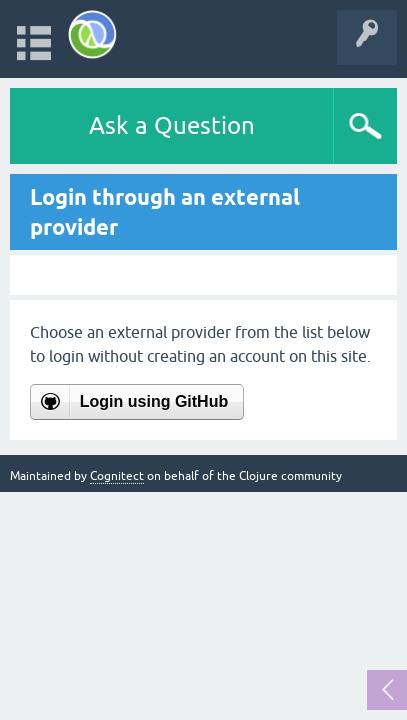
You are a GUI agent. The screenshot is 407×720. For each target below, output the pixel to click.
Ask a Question (172, 125)
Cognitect (117, 476)
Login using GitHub (154, 401)
